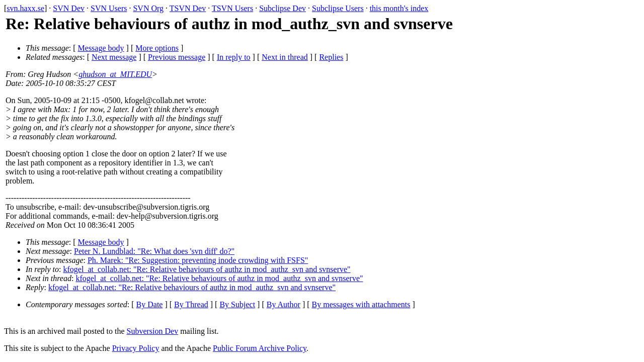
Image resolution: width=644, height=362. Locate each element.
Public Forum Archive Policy (260, 348)
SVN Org (148, 8)
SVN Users (109, 8)
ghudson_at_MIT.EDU (115, 74)
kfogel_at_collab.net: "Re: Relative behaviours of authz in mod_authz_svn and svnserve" (207, 269)
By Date (150, 304)
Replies (331, 57)
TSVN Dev (188, 8)
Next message (114, 57)
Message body (101, 48)
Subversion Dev (153, 331)
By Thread (191, 304)
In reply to (234, 57)
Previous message (177, 57)
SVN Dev (69, 8)
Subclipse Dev (283, 8)
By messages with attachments (361, 304)
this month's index (399, 8)
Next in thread (285, 57)
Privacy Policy (136, 348)
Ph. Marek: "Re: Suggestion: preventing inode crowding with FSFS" (198, 260)
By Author (284, 304)
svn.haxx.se (25, 8)
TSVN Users (232, 8)
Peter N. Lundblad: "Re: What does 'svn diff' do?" (154, 251)
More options (157, 48)
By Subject (237, 304)
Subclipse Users (338, 8)
